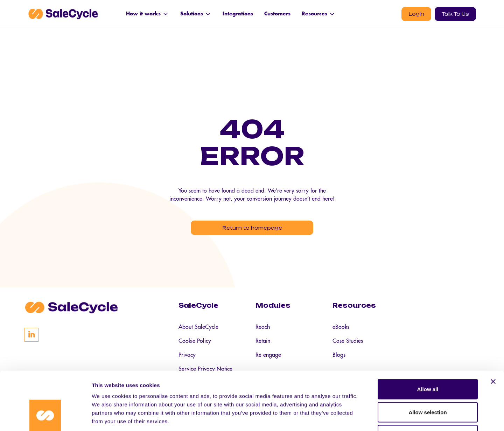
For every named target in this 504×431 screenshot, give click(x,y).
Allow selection (428, 362)
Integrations (238, 14)
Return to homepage (252, 228)
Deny (428, 385)
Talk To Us (455, 14)
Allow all (428, 339)
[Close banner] (493, 332)
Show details (367, 417)
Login (416, 14)
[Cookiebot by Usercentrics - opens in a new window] (45, 417)
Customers (277, 14)
